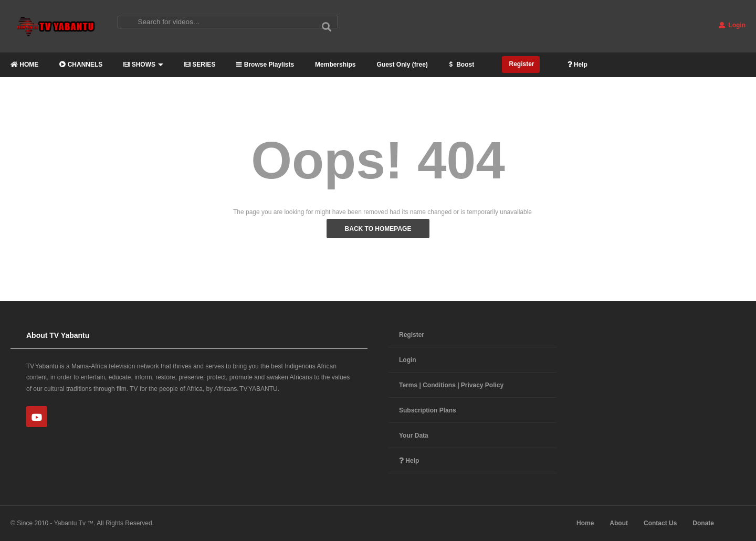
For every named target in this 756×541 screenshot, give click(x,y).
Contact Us (660, 523)
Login (732, 25)
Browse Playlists (265, 65)
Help (577, 65)
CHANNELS (81, 65)
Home (585, 523)
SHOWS (143, 65)
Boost (461, 65)
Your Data (414, 436)
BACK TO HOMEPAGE (378, 229)
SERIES (200, 65)
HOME (24, 65)
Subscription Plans (428, 410)
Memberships (335, 65)
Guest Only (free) (402, 65)
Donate (703, 523)
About (619, 523)
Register (521, 64)
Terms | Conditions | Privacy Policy (451, 385)
